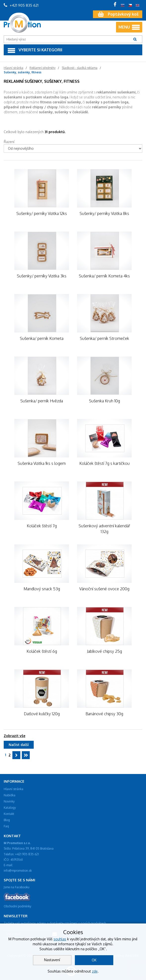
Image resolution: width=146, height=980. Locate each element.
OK (94, 960)
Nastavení (52, 960)
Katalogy (10, 808)
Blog (7, 820)
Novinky (9, 801)
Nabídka (10, 795)
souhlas (60, 939)
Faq (6, 826)
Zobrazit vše (15, 736)
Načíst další (19, 745)
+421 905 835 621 (21, 5)
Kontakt (9, 814)
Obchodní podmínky (17, 906)
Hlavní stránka (14, 789)
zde (95, 971)
